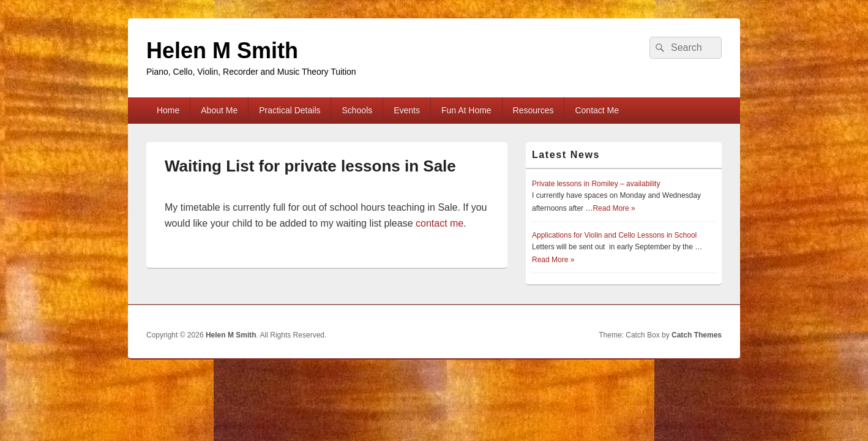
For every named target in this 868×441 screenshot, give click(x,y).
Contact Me (597, 110)
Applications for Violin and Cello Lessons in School (614, 235)
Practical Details (290, 110)
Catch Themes (697, 335)
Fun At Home (466, 110)
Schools (357, 110)
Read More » (614, 208)
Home (168, 110)
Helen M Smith (222, 51)
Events (407, 110)
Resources (533, 110)
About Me (219, 110)
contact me (440, 223)
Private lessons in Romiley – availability (596, 184)
